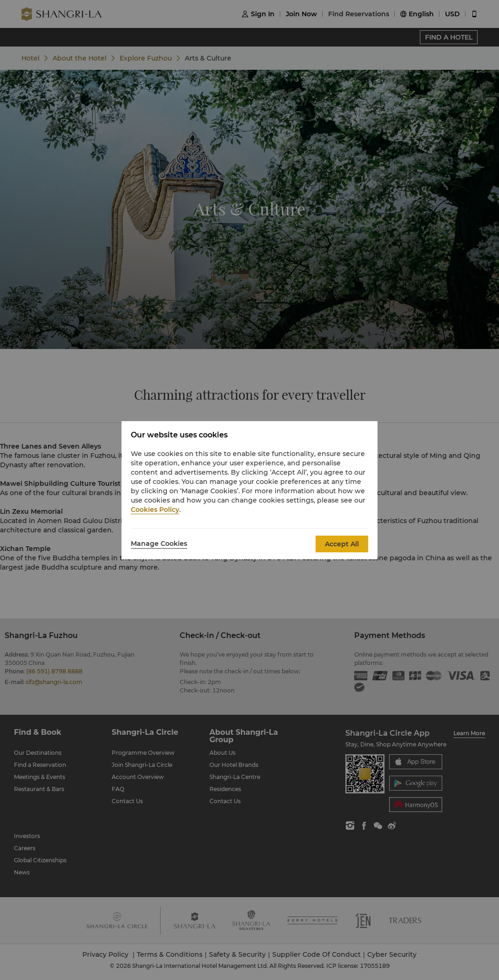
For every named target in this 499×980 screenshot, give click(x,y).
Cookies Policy (155, 510)
